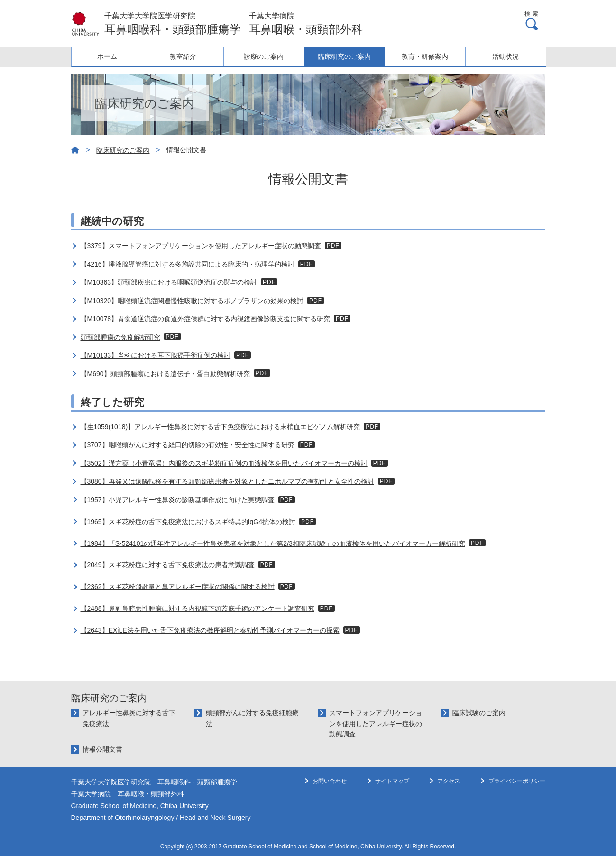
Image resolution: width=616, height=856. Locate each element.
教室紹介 (190, 56)
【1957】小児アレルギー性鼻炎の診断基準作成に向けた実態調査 (178, 500)
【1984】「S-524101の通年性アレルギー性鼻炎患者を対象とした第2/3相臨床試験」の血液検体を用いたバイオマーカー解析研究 (273, 543)
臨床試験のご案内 (479, 713)
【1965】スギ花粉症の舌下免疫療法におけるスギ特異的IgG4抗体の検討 (188, 522)
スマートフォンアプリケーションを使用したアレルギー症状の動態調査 (376, 723)
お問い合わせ (330, 781)
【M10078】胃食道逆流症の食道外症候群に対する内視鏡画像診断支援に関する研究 (206, 319)
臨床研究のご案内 (348, 56)
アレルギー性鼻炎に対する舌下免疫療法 (129, 718)
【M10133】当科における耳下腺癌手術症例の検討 (156, 355)
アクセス (449, 781)
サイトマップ (392, 781)
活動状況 (506, 56)
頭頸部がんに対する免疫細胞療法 (252, 718)
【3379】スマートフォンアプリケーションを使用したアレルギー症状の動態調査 (201, 246)
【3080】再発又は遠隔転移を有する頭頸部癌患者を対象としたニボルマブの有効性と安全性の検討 (227, 481)
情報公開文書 (102, 749)
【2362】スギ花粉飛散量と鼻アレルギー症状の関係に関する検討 (178, 587)
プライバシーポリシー (517, 781)
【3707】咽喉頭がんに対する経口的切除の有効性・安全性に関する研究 (188, 445)
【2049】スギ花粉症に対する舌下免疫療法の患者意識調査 (168, 565)
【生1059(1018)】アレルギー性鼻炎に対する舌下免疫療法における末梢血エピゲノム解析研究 (221, 427)
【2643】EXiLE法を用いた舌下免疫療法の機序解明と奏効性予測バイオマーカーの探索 (210, 630)
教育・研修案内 (427, 56)
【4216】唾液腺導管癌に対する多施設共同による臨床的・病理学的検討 (188, 264)
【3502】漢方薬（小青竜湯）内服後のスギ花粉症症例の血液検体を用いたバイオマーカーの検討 (224, 463)
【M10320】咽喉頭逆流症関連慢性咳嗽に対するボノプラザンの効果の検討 (192, 301)
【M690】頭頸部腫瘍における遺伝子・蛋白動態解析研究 (165, 374)
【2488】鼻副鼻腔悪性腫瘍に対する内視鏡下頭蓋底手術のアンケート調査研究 (198, 608)
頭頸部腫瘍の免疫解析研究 (120, 337)
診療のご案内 (269, 56)
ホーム (110, 56)
